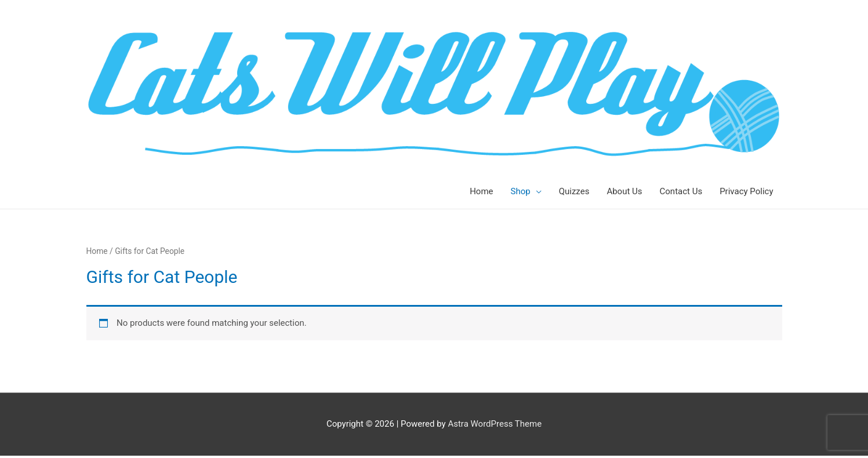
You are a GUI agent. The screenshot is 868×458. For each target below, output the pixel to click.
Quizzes (574, 191)
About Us (624, 191)
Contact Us (681, 191)
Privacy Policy (746, 191)
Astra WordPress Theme (495, 424)
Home (481, 191)
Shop (521, 191)
